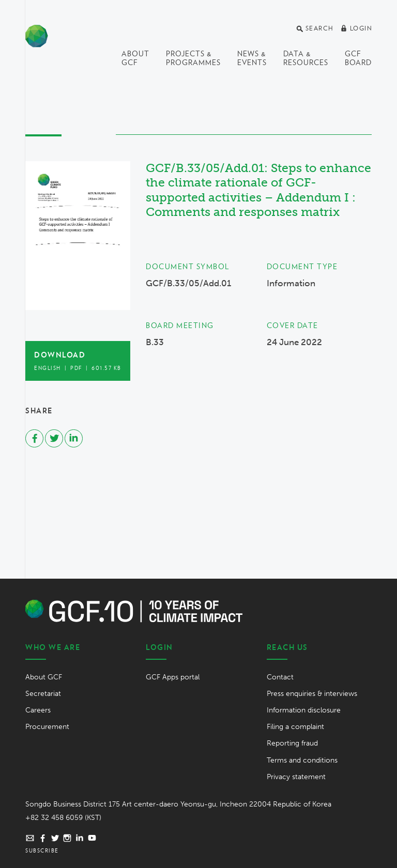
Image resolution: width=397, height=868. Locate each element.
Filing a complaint (295, 727)
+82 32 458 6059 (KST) (63, 818)
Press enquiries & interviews (312, 694)
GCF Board (358, 58)
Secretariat (43, 694)
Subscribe (42, 850)
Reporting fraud (292, 743)
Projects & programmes (193, 58)
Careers (38, 710)
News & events (252, 58)
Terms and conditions (302, 760)
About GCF (135, 58)
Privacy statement (296, 777)
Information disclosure (304, 710)
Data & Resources (306, 58)
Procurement (47, 727)
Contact (280, 677)
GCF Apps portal (173, 677)
